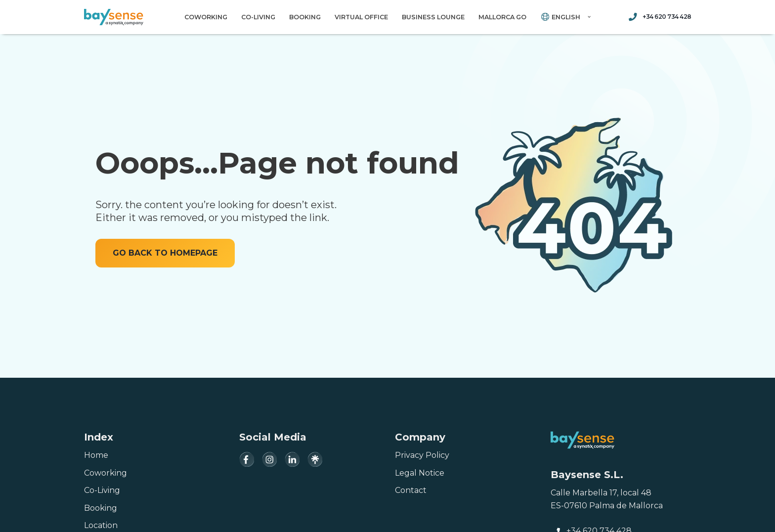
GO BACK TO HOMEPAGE (165, 253)
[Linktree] (315, 459)
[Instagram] (269, 459)
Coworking (206, 17)
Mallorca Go (502, 17)
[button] (589, 17)
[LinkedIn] (292, 459)
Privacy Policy (422, 455)
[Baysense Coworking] (114, 17)
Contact (411, 490)
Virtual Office (361, 17)
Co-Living (258, 17)
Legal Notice (420, 473)
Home (96, 455)
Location (101, 525)
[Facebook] (247, 459)
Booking (305, 17)
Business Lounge (433, 17)
